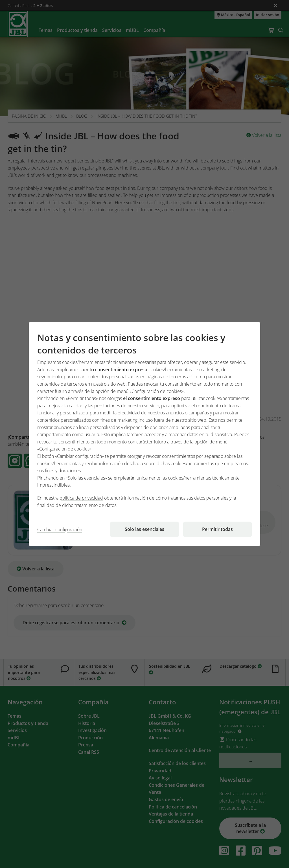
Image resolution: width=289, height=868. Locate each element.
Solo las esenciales (144, 529)
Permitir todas (217, 529)
